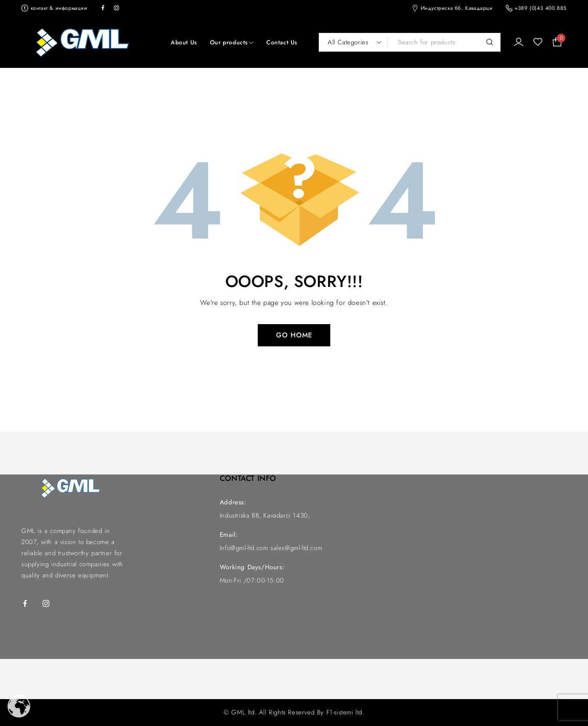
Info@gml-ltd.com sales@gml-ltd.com (271, 548)
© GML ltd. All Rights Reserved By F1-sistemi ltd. (294, 712)
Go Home (294, 335)
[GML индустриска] (464, 548)
